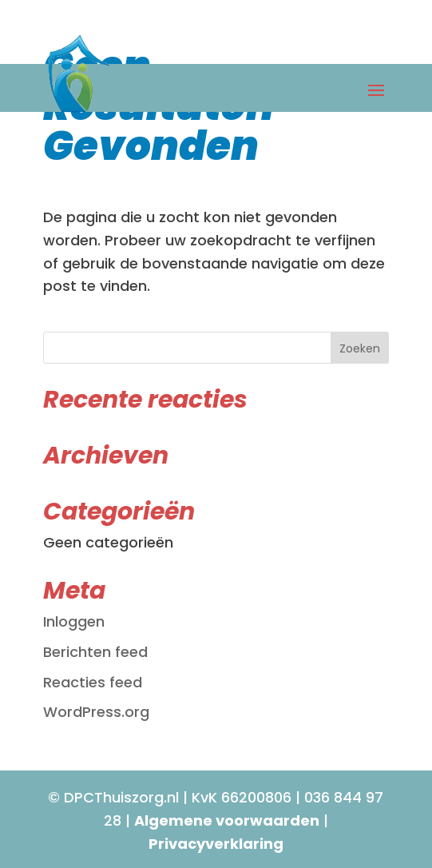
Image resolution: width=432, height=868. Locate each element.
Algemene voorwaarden (227, 820)
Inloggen (74, 621)
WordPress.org (96, 712)
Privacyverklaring (216, 844)
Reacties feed (93, 682)
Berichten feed (95, 652)
